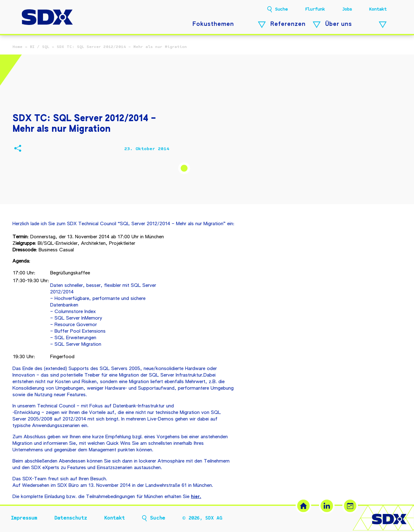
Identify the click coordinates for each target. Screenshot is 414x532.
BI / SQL (40, 47)
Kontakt (378, 9)
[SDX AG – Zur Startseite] (47, 18)
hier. (196, 497)
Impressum (24, 518)
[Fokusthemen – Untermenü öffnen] (262, 25)
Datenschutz (71, 518)
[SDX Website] (303, 506)
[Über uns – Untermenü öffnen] (383, 25)
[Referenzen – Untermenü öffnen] (317, 25)
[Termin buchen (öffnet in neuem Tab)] (350, 506)
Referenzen (288, 24)
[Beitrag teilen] (18, 149)
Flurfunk (315, 9)
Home (17, 47)
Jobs (347, 9)
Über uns (339, 24)
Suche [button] (281, 9)
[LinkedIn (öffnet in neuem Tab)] (327, 506)
